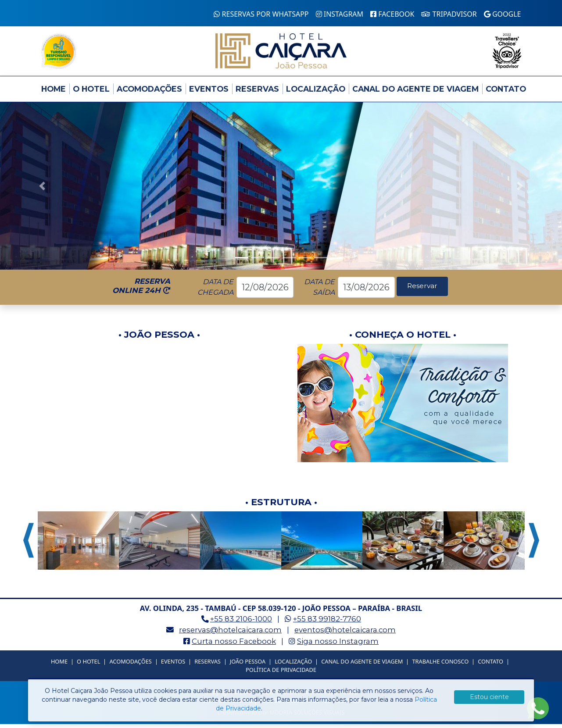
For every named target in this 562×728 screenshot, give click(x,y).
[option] (78, 544)
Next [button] (534, 544)
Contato (506, 93)
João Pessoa (248, 665)
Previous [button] (29, 544)
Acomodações (149, 93)
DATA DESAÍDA (319, 291)
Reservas (257, 93)
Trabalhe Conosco (440, 665)
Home (54, 93)
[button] (42, 190)
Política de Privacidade (281, 674)
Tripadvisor (449, 14)
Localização (316, 93)
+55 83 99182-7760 (327, 623)
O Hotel (91, 93)
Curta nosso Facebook (234, 645)
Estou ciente (489, 697)
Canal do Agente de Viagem (415, 93)
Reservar (422, 291)
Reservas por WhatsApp (261, 14)
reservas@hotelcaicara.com (230, 634)
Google (503, 14)
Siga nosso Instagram (338, 645)
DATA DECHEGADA (215, 291)
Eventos (209, 93)
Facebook (392, 14)
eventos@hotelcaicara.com (345, 634)
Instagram (340, 14)
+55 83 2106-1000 (241, 623)
